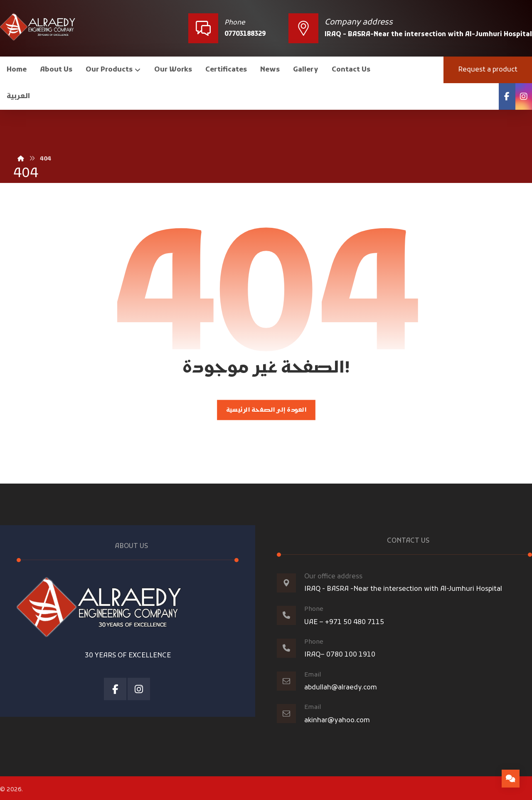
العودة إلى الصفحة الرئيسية (266, 412)
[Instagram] (524, 96)
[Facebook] (507, 96)
